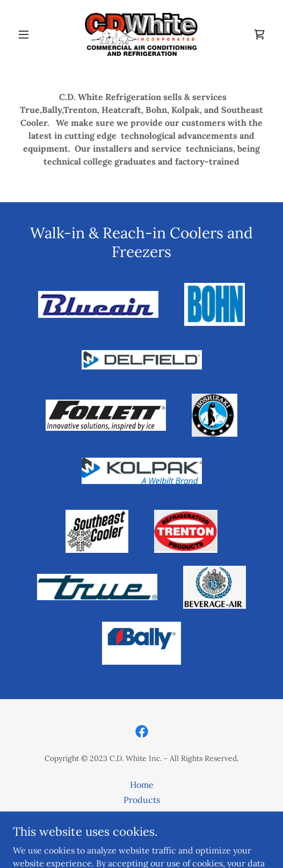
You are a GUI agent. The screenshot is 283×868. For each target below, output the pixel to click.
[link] (141, 34)
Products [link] (142, 800)
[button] (32, 34)
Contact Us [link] (142, 830)
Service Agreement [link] (141, 815)
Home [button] (142, 785)
